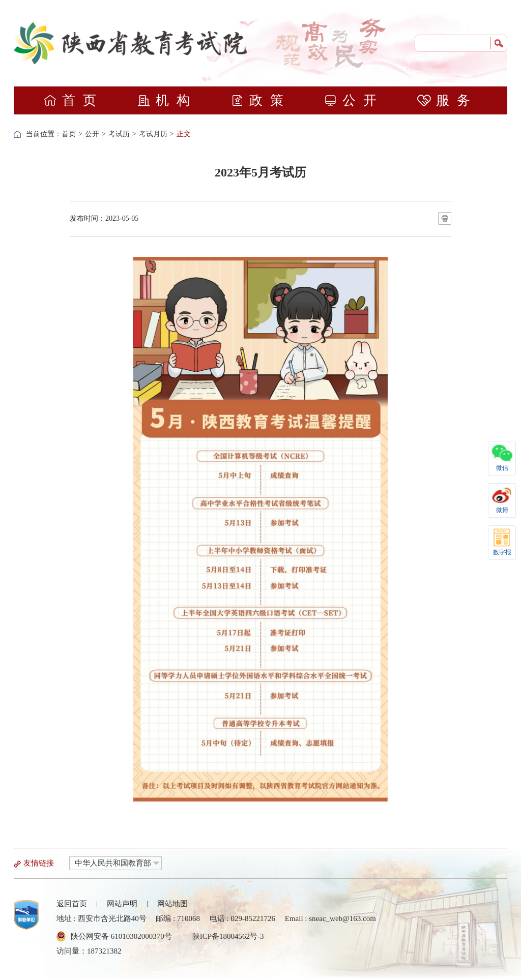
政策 (261, 100)
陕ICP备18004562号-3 (228, 936)
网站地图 (172, 904)
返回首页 (72, 904)
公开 (354, 100)
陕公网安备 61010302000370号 (121, 936)
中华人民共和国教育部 (113, 863)
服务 (447, 100)
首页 (74, 100)
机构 (167, 100)
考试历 (119, 134)
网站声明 (122, 904)
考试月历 (153, 134)
